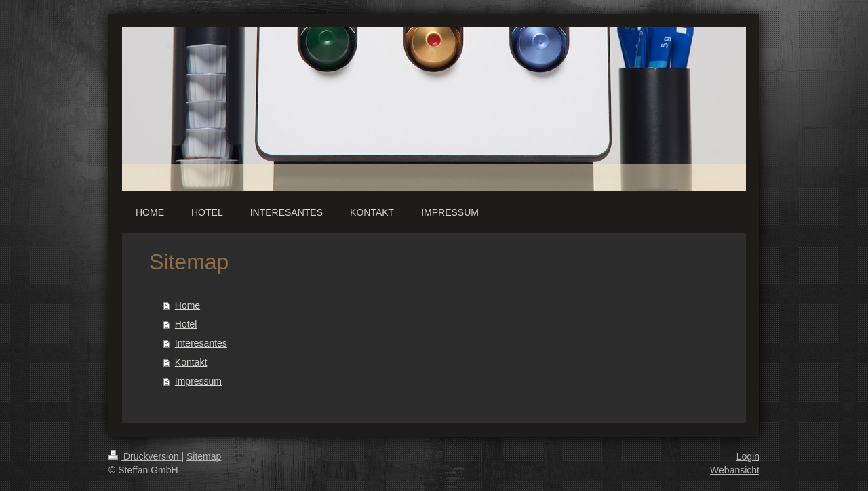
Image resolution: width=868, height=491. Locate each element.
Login (748, 456)
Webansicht (735, 470)
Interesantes (201, 343)
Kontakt (191, 362)
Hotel (186, 324)
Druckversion (145, 456)
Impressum (198, 381)
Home (188, 305)
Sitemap (204, 456)
